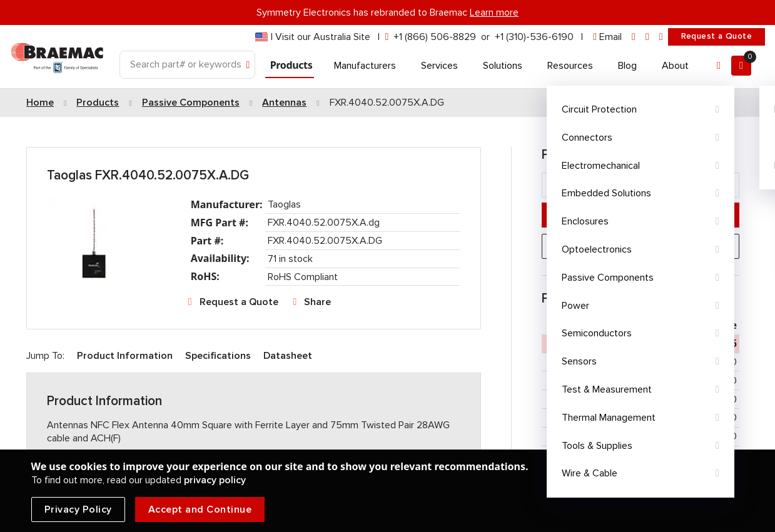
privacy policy (215, 480)
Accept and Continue (200, 509)
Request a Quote (717, 36)
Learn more (494, 13)
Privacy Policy (78, 509)
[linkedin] (634, 37)
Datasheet (288, 356)
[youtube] (661, 37)
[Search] (187, 65)
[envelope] (607, 37)
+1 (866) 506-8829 (435, 37)
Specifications (218, 356)
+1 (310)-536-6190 (534, 37)
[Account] (719, 66)
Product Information (125, 356)
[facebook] (647, 37)
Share (317, 302)
